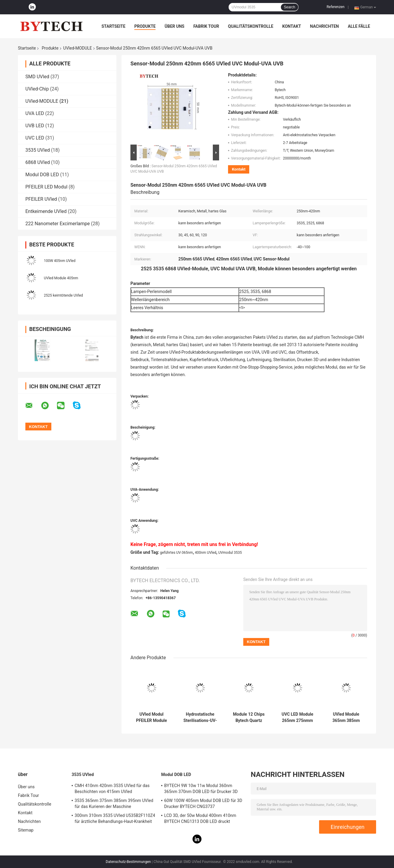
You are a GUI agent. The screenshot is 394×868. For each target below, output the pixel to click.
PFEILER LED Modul (46, 187)
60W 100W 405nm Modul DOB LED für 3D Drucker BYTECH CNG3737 (203, 803)
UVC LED (35, 138)
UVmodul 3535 (230, 553)
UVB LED (35, 126)
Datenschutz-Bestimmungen (128, 862)
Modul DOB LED (42, 175)
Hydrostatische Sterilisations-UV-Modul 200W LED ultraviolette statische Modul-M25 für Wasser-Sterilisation (200, 717)
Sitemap (26, 830)
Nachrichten (324, 26)
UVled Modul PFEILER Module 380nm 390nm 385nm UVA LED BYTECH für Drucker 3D (152, 717)
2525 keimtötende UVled (63, 295)
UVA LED (35, 113)
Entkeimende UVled (46, 211)
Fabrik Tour (206, 26)
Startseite (113, 26)
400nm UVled (206, 553)
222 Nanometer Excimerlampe (58, 224)
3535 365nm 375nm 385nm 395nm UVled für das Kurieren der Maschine (114, 803)
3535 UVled (38, 150)
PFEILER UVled (41, 199)
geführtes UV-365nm (176, 553)
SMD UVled (37, 77)
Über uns (174, 26)
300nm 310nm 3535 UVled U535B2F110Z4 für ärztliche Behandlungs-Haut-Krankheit (115, 818)
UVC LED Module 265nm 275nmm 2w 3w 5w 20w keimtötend (297, 717)
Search (290, 7)
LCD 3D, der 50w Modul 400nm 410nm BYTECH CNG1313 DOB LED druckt (200, 818)
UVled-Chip (37, 89)
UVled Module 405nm (61, 278)
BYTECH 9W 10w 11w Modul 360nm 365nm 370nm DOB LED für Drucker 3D (201, 789)
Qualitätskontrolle (251, 26)
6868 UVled (38, 162)
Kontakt (292, 26)
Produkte (145, 26)
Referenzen (335, 7)
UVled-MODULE (78, 48)
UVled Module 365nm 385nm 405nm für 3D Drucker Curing (346, 717)
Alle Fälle (359, 26)
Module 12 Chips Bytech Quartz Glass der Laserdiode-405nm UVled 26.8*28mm (249, 717)
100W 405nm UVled (60, 261)
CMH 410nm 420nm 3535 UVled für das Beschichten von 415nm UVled (112, 789)
